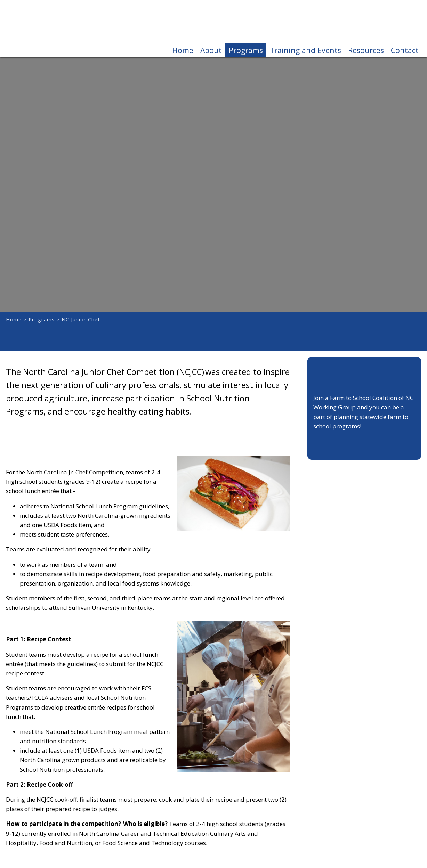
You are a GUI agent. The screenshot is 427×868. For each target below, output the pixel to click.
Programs (246, 50)
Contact (405, 50)
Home (183, 50)
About (211, 50)
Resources (366, 50)
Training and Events (305, 50)
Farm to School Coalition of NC (44, 29)
